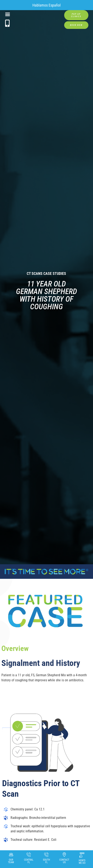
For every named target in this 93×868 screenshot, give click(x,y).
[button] (7, 15)
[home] (37, 17)
